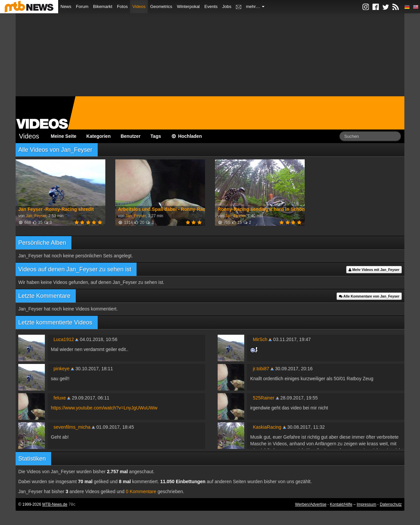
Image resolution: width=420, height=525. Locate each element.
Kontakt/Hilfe (341, 504)
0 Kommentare (141, 491)
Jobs (227, 6)
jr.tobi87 (261, 369)
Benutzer (131, 136)
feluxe (60, 398)
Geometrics (161, 6)
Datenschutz (391, 504)
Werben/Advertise (311, 504)
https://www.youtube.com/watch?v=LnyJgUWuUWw (104, 408)
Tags (156, 136)
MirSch (260, 339)
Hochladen (187, 136)
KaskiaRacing (267, 427)
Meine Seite (64, 136)
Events (211, 6)
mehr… (255, 6)
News (66, 6)
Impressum (367, 504)
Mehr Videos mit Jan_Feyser (374, 270)
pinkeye (61, 369)
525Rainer (264, 398)
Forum (82, 6)
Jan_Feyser (36, 216)
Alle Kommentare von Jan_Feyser (369, 296)
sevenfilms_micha (72, 427)
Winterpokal (188, 6)
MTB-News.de (55, 504)
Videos (139, 6)
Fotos (122, 6)
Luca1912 (64, 339)
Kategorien (99, 136)
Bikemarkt (103, 6)
